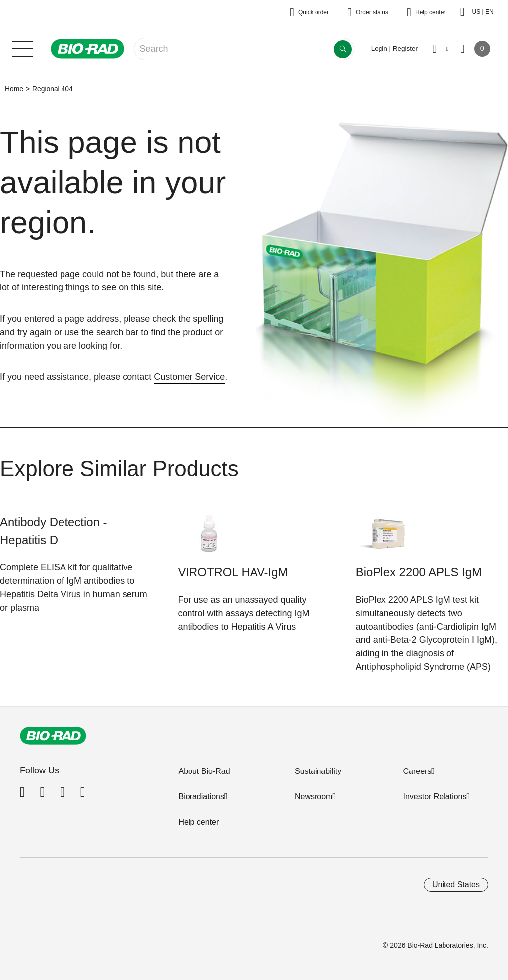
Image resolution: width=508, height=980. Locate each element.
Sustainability (318, 771)
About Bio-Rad (204, 771)
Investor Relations (435, 797)
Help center (198, 822)
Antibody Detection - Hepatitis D (54, 531)
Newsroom (314, 797)
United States (456, 884)
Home (14, 89)
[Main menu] (22, 48)
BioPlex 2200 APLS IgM (419, 572)
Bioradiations (201, 797)
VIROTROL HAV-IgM (233, 572)
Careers (417, 771)
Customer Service (189, 377)
